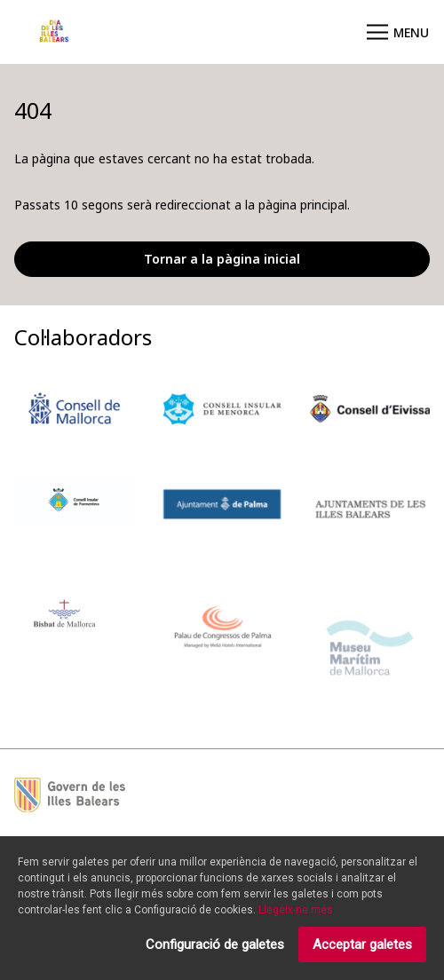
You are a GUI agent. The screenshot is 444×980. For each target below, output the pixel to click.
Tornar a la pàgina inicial (222, 259)
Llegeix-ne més (296, 913)
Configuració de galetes (215, 947)
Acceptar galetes (362, 947)
